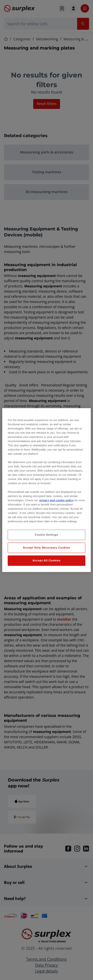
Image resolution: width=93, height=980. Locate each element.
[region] (46, 490)
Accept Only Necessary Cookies (46, 548)
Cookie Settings (46, 535)
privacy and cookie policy (56, 500)
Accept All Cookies (46, 560)
